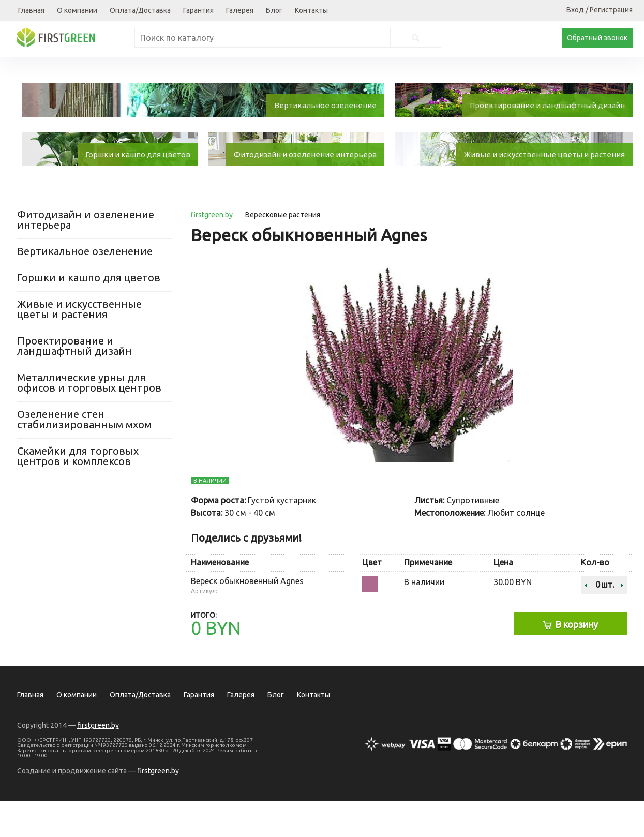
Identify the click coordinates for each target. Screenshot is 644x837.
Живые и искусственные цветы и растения (79, 345)
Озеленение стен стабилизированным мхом (84, 455)
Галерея (240, 10)
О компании (77, 10)
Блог (274, 10)
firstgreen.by (212, 250)
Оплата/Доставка (140, 10)
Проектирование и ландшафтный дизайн (74, 382)
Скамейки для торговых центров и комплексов (78, 492)
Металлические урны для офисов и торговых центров (89, 418)
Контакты (311, 10)
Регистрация (611, 10)
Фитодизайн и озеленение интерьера (86, 255)
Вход (575, 10)
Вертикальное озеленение (85, 287)
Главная (31, 10)
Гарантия (198, 10)
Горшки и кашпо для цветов (89, 313)
